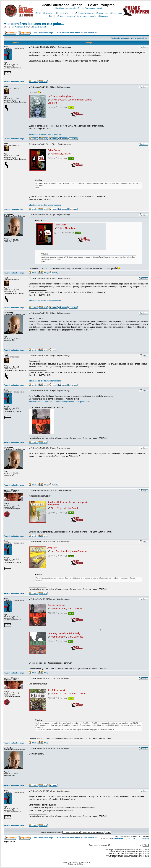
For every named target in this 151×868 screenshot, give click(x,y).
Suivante (43, 27)
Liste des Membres (65, 13)
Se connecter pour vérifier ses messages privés (77, 16)
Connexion (103, 16)
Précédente (19, 27)
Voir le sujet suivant (139, 38)
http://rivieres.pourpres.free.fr (67, 8)
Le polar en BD (91, 33)
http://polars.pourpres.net (91, 8)
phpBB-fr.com (80, 864)
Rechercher (49, 13)
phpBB (72, 862)
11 (36, 27)
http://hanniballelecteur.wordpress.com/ (45, 134)
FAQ (38, 13)
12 (38, 27)
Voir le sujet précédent (120, 38)
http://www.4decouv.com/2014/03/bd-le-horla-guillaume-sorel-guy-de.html (59, 402)
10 (33, 27)
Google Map (102, 13)
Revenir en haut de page (14, 81)
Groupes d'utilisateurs (85, 13)
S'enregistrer (116, 13)
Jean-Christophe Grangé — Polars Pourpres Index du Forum (58, 33)
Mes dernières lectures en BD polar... (34, 24)
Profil (52, 16)
